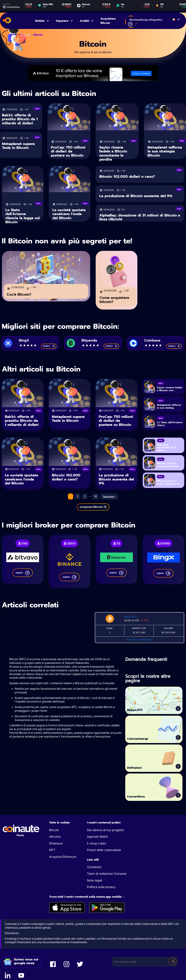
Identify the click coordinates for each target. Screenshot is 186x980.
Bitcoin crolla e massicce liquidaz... (169, 468)
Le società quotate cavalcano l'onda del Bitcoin (69, 214)
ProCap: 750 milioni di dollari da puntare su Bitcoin (68, 151)
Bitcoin (54, 833)
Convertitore (141, 799)
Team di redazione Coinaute (107, 876)
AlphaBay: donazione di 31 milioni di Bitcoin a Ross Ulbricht (140, 216)
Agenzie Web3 (97, 839)
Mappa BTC (139, 712)
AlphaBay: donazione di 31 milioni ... (167, 451)
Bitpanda (89, 342)
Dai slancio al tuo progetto (105, 833)
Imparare (65, 21)
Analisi (87, 21)
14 (95, 499)
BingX (24, 342)
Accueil (26, 35)
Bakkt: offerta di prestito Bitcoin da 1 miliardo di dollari (20, 119)
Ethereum (56, 846)
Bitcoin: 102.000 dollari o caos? (127, 175)
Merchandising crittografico (145, 22)
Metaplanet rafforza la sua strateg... (169, 410)
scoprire (23, 575)
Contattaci (94, 870)
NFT (52, 852)
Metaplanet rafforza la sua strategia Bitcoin (165, 151)
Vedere (49, 349)
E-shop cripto (97, 846)
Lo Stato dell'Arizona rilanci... (170, 427)
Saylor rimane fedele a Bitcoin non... (170, 392)
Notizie (42, 21)
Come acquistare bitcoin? (114, 298)
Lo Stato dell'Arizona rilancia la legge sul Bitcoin (22, 216)
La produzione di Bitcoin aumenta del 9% (136, 194)
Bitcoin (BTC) (131, 619)
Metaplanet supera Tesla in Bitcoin (18, 146)
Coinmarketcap (144, 741)
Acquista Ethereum (63, 859)
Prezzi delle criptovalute (104, 852)
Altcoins (55, 839)
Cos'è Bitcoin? (19, 292)
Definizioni (139, 770)
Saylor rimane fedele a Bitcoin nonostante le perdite (113, 153)
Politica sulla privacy (101, 889)
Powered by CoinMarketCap (139, 642)
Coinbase (152, 342)
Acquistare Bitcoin (108, 21)
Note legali (95, 883)
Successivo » (109, 499)
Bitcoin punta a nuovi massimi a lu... (169, 485)
